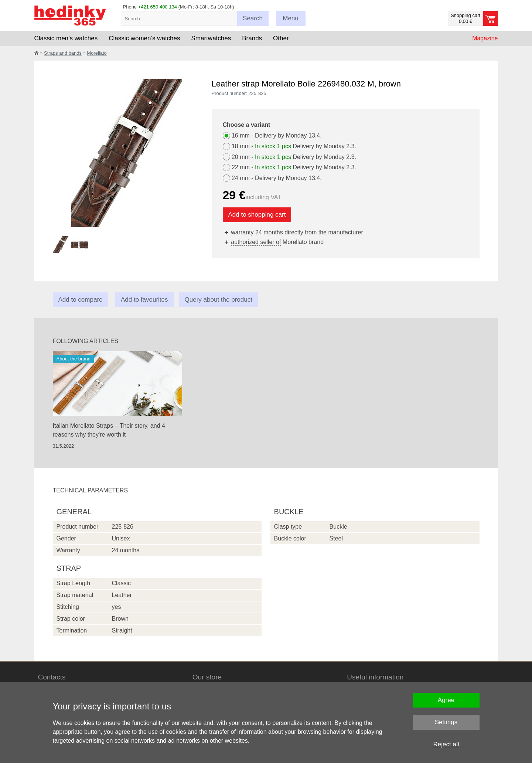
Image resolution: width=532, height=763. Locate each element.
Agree (446, 700)
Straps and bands (63, 53)
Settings (446, 722)
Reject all (446, 744)
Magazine (485, 38)
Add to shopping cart (257, 215)
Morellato (97, 53)
